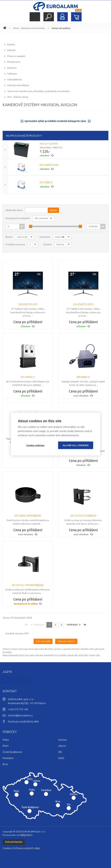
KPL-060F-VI (83, 377)
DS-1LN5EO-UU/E (49, 165)
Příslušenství (14, 62)
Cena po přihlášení (28, 322)
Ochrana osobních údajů (27, 848)
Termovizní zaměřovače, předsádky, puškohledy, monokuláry (38, 91)
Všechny (60, 244)
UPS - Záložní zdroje (18, 97)
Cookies (7, 848)
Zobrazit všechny (66, 641)
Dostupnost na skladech (18, 218)
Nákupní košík (76, 17)
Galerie (59, 237)
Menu (35, 17)
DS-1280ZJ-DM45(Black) (28, 516)
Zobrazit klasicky (14, 842)
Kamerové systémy (61, 28)
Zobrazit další (43, 641)
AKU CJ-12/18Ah (49, 144)
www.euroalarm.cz (5, 28)
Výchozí (22, 237)
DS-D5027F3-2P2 (28, 304)
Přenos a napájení (16, 56)
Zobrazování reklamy (18, 85)
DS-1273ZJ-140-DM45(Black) (28, 585)
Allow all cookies (76, 445)
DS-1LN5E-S (46, 182)
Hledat (49, 17)
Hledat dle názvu (14, 210)
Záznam (11, 50)
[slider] (31, 226)
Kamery (11, 44)
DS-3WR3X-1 (28, 377)
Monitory (12, 68)
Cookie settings (35, 445)
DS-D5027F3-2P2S (83, 304)
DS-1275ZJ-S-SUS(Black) (83, 516)
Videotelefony (14, 79)
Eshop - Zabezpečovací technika (29, 28)
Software (12, 74)
